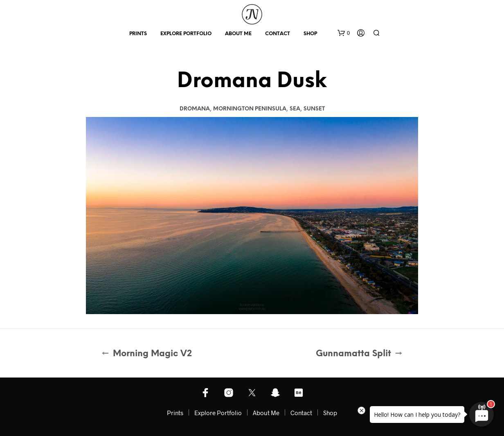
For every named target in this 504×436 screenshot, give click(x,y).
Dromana (195, 109)
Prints (138, 34)
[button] (344, 33)
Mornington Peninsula (250, 109)
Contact (278, 34)
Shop (310, 34)
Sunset (314, 109)
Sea (295, 109)
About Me (238, 34)
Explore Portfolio (186, 34)
